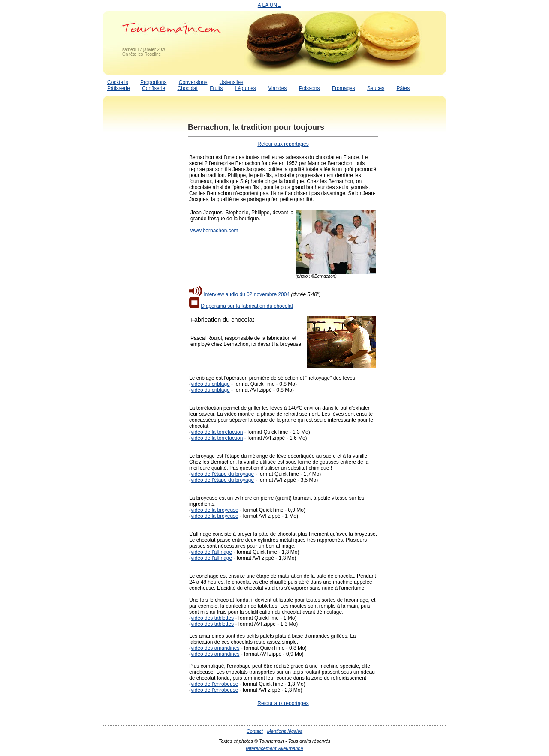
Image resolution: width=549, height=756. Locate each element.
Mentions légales (285, 731)
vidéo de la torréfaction (217, 432)
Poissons (309, 88)
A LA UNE (269, 5)
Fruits (216, 88)
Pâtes (403, 88)
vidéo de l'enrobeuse (214, 684)
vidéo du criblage (210, 384)
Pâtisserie (119, 88)
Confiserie (154, 88)
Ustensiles (231, 82)
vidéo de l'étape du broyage (222, 474)
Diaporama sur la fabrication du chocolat (247, 306)
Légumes (245, 88)
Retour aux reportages (283, 144)
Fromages (344, 88)
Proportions (153, 82)
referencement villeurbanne (274, 748)
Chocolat (187, 88)
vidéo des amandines (215, 648)
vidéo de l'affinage (211, 552)
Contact (255, 731)
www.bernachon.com (214, 231)
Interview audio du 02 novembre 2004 (246, 294)
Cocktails (118, 82)
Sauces (376, 88)
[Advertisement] (137, 246)
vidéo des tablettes (212, 618)
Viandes (277, 88)
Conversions (193, 82)
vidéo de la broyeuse (215, 510)
